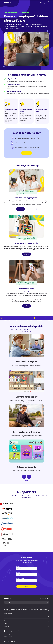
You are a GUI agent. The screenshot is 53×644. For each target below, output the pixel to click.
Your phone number (20, 579)
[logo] (7, 2)
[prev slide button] (24, 477)
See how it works (31, 209)
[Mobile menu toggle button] (48, 2)
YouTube (14, 631)
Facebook (7, 631)
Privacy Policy (7, 634)
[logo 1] (7, 599)
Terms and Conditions (9, 636)
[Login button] (41, 2)
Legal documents (8, 639)
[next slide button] (29, 477)
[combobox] (18, 581)
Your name (18, 567)
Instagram (21, 631)
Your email (18, 573)
